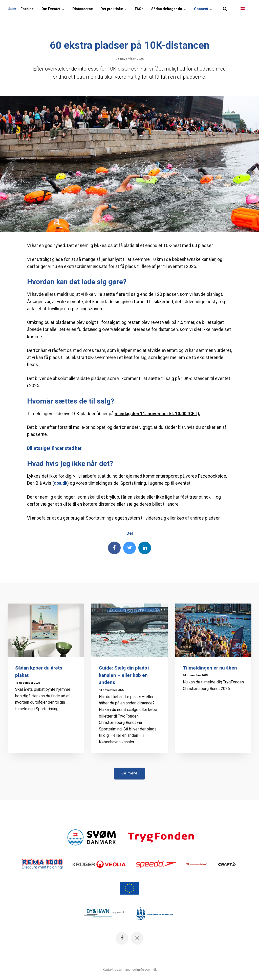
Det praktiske (114, 9)
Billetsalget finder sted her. (55, 448)
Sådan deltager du (169, 9)
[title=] (225, 9)
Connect (203, 9)
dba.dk (61, 483)
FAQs (140, 9)
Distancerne (83, 9)
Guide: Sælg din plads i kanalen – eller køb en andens (124, 675)
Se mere (129, 773)
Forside (28, 9)
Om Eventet (54, 9)
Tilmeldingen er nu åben (210, 668)
